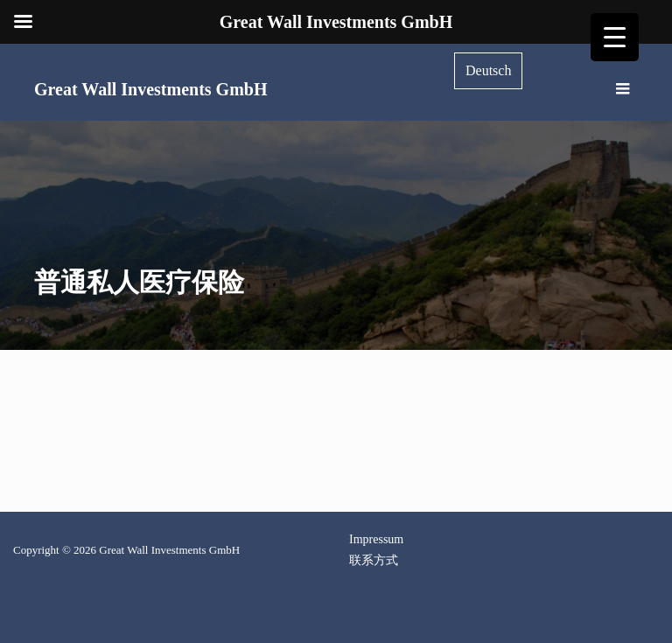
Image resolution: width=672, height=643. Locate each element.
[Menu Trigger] (615, 37)
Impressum (376, 539)
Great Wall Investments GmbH (150, 89)
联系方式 (374, 560)
